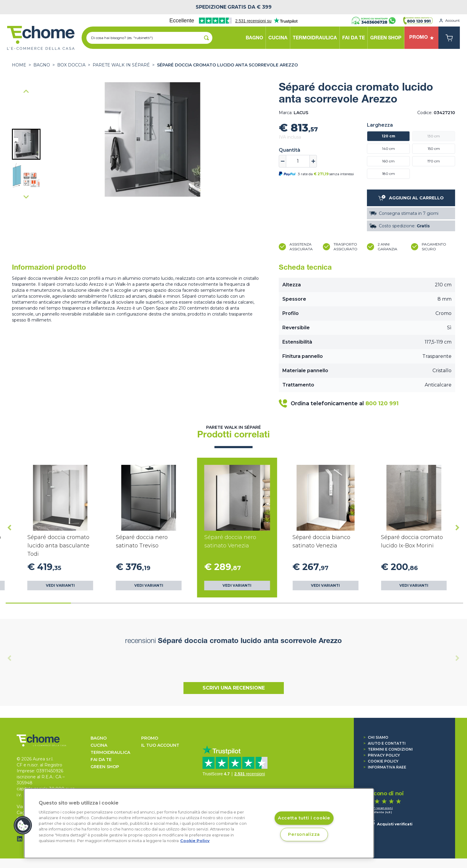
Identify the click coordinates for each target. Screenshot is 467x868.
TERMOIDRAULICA (110, 752)
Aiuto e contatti (385, 743)
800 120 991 (382, 403)
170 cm (434, 161)
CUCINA (99, 745)
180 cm (389, 174)
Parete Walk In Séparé (121, 65)
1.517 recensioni (380, 808)
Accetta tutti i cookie (304, 818)
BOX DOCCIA (71, 65)
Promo (150, 738)
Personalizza (304, 834)
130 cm (434, 136)
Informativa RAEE (385, 767)
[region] (199, 823)
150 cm (434, 149)
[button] (26, 144)
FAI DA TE (101, 760)
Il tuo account (160, 745)
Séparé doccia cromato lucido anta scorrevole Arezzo (227, 65)
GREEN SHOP (105, 767)
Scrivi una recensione (234, 688)
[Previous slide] (10, 658)
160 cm (388, 161)
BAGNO (42, 65)
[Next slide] (26, 197)
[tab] (38, 603)
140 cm (389, 149)
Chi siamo (376, 737)
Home (19, 65)
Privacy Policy (382, 755)
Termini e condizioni (388, 749)
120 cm (389, 136)
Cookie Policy (381, 761)
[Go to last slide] (26, 92)
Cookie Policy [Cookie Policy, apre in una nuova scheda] (195, 841)
